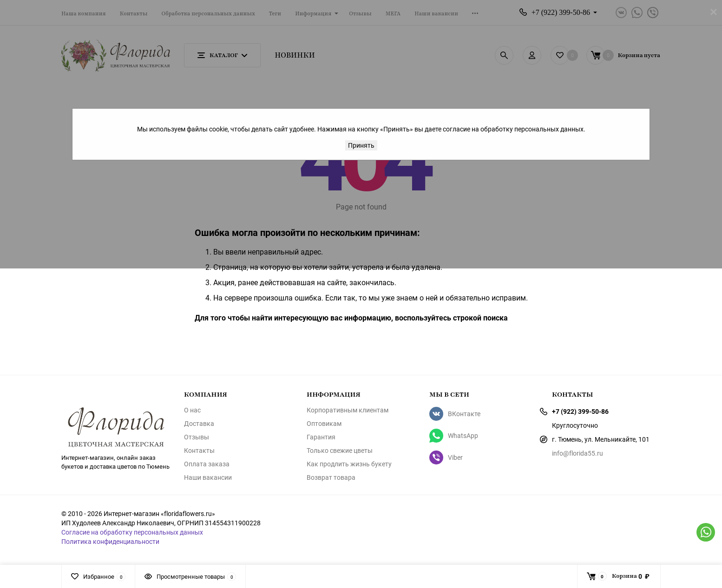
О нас (192, 410)
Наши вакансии (208, 477)
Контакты (199, 451)
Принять (361, 145)
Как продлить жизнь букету (349, 464)
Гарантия (321, 437)
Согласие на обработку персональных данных (132, 532)
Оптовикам (324, 424)
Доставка (199, 424)
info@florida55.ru (578, 453)
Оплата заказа (207, 464)
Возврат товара (331, 477)
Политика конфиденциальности (110, 541)
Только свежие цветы (340, 451)
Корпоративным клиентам (348, 410)
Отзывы (197, 437)
